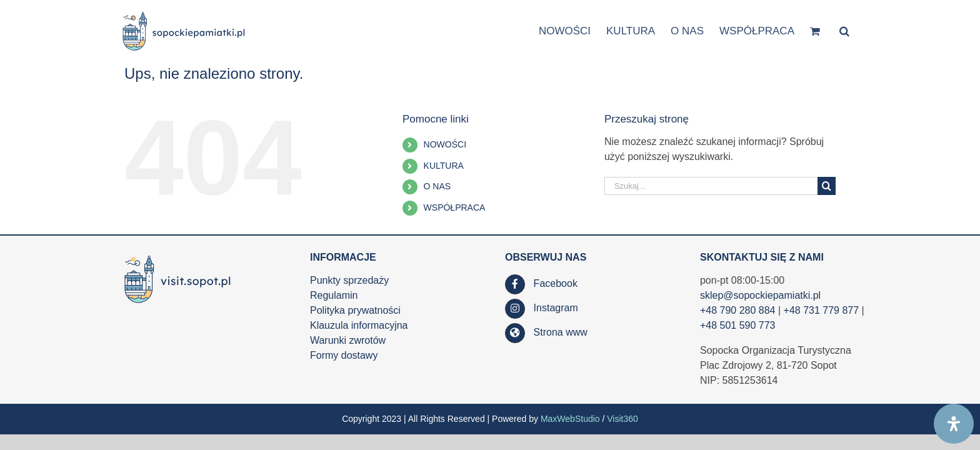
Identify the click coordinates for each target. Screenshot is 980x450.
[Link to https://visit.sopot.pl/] (515, 333)
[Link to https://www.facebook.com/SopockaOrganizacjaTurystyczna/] (515, 284)
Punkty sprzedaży (349, 280)
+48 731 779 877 (822, 310)
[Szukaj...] (711, 186)
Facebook (556, 283)
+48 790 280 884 (738, 310)
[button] (860, 30)
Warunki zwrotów (348, 340)
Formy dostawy (344, 355)
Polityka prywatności (355, 310)
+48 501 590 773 (738, 325)
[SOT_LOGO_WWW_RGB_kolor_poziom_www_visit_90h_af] (177, 256)
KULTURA (444, 166)
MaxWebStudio (570, 419)
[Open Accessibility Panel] (954, 424)
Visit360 (622, 419)
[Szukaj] (827, 186)
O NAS (437, 186)
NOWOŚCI (445, 144)
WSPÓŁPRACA (455, 207)
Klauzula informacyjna (359, 325)
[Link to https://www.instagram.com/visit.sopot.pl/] (515, 309)
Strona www (561, 332)
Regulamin (334, 295)
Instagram (556, 308)
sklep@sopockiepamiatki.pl (760, 295)
